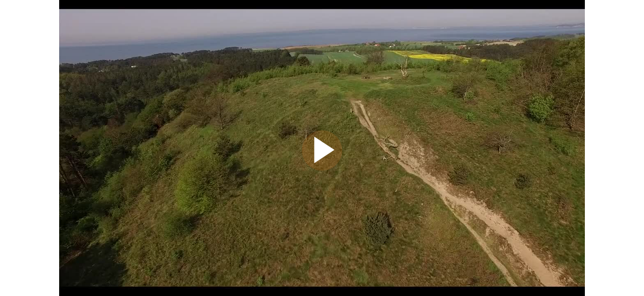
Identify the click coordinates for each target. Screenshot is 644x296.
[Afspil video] (322, 169)
